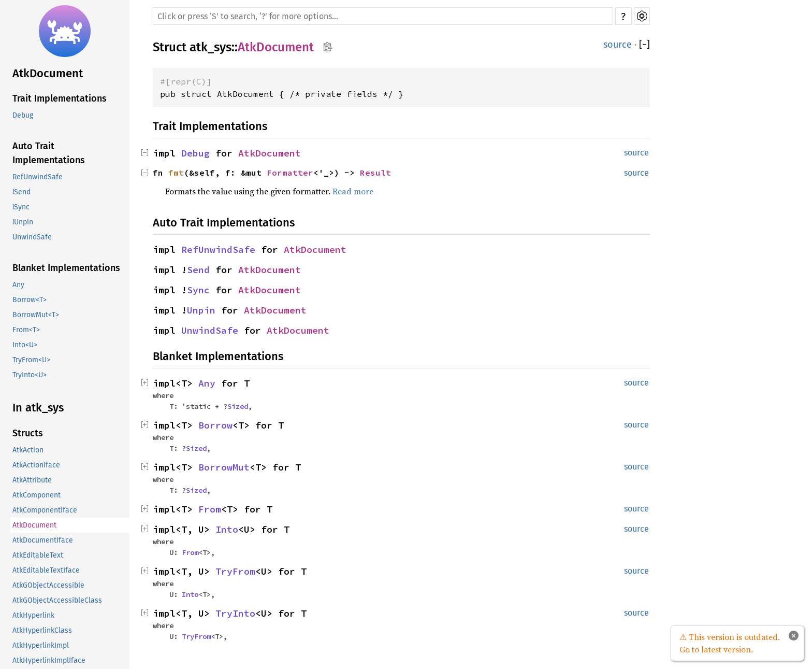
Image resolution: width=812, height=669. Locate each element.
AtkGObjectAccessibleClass (57, 600)
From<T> (26, 330)
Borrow (215, 425)
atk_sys (211, 47)
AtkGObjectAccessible (48, 585)
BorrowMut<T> (36, 315)
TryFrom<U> (31, 360)
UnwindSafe (32, 237)
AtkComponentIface (45, 510)
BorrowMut (224, 467)
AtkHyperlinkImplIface (49, 660)
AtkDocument (48, 73)
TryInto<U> (30, 375)
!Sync (21, 207)
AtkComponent (37, 495)
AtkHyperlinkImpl (41, 645)
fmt (176, 173)
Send (198, 270)
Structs (28, 433)
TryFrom (235, 571)
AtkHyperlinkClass (42, 630)
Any (18, 285)
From (210, 509)
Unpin (201, 310)
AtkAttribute (32, 480)
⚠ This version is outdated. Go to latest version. (730, 643)
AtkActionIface (36, 465)
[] (644, 45)
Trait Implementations (60, 98)
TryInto (235, 613)
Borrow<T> (30, 300)
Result (375, 173)
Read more (353, 191)
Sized (238, 406)
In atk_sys (38, 408)
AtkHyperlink (33, 615)
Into (227, 529)
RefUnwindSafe (38, 177)
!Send (21, 192)
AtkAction (28, 450)
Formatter (290, 173)
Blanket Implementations (66, 268)
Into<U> (25, 345)
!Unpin (23, 222)
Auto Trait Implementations (49, 153)
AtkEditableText (38, 555)
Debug (23, 115)
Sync (198, 290)
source (618, 45)
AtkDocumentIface (43, 540)
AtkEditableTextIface (46, 570)
